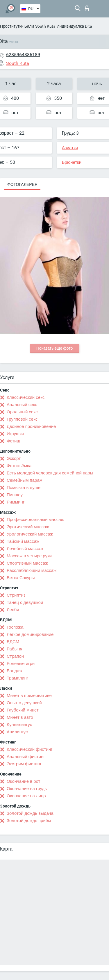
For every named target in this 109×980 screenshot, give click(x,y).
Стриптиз (16, 595)
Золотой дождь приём (29, 821)
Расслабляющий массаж (32, 570)
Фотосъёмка (19, 466)
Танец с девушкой (25, 602)
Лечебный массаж (25, 549)
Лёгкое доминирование (30, 634)
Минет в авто (20, 717)
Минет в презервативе (29, 696)
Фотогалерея (22, 184)
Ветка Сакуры (21, 578)
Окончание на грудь (27, 789)
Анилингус (17, 732)
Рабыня (15, 649)
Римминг (16, 502)
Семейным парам (25, 480)
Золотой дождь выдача (30, 813)
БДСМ (13, 642)
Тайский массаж (23, 541)
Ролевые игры (21, 664)
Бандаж (15, 671)
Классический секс (26, 397)
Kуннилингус (19, 725)
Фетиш (14, 441)
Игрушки (15, 434)
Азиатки (70, 148)
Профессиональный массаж (35, 520)
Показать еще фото (55, 348)
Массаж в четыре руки (29, 556)
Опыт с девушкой (24, 703)
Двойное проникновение (31, 426)
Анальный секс (22, 405)
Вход (87, 8)
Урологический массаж (30, 534)
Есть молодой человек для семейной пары (50, 473)
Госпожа (15, 627)
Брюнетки (72, 162)
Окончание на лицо (26, 796)
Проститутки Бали (17, 26)
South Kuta (45, 26)
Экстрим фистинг (24, 764)
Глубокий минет (23, 710)
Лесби (13, 610)
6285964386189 (23, 55)
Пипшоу (15, 495)
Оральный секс (22, 412)
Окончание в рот (23, 781)
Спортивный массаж (27, 563)
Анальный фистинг (26, 757)
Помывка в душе (24, 488)
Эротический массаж (28, 527)
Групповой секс (22, 419)
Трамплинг (17, 678)
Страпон (15, 656)
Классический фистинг (30, 749)
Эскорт (14, 458)
